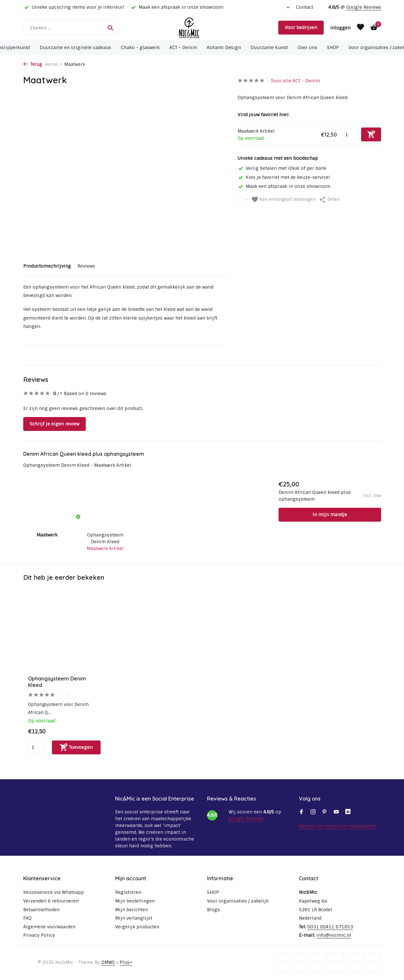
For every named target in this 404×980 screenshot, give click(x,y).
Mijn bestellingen (135, 901)
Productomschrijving (47, 266)
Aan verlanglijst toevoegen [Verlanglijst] (284, 200)
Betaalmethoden (41, 910)
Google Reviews (364, 7)
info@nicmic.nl (334, 935)
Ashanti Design (224, 47)
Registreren (128, 892)
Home (54, 64)
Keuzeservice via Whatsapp (54, 892)
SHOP (333, 47)
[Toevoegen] (76, 747)
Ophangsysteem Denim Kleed (105, 538)
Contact (305, 7)
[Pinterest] (325, 812)
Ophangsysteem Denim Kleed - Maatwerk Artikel (77, 465)
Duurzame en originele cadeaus (75, 47)
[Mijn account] (340, 28)
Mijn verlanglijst (134, 918)
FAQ (27, 918)
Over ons (307, 47)
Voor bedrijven (301, 27)
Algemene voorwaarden (49, 927)
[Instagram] (313, 812)
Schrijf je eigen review (54, 424)
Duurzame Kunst (269, 47)
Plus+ (126, 962)
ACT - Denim (183, 47)
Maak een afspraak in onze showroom (284, 186)
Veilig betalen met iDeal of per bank (282, 168)
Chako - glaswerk (140, 47)
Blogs (213, 910)
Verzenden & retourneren (51, 901)
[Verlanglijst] (360, 28)
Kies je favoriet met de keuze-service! (284, 177)
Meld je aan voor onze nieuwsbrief (337, 826)
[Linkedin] (348, 812)
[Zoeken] (72, 28)
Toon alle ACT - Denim (296, 81)
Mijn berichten (132, 910)
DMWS (108, 962)
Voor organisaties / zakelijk (238, 901)
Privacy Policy (39, 935)
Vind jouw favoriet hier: (263, 115)
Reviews (86, 266)
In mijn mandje (330, 515)
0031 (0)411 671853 (330, 927)
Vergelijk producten (137, 927)
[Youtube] (336, 812)
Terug (32, 64)
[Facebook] (301, 812)
